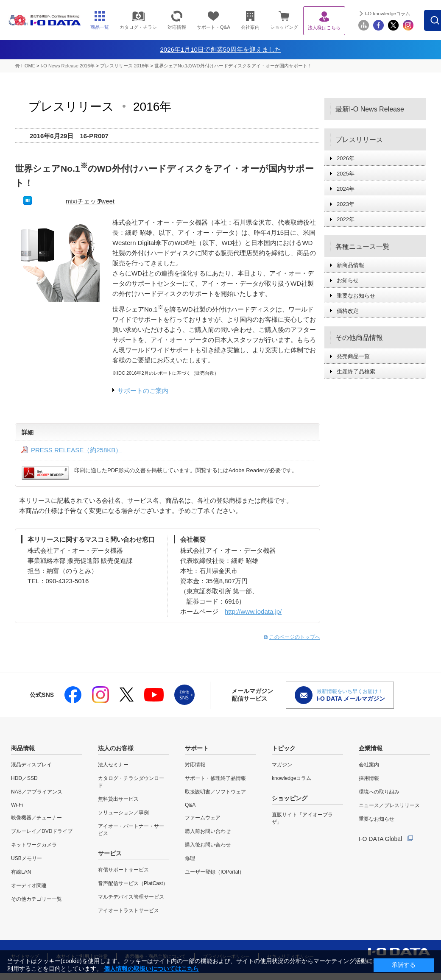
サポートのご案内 (143, 391)
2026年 (346, 158)
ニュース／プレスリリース (389, 805)
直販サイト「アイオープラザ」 (302, 818)
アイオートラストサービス (128, 910)
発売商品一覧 (353, 356)
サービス (110, 853)
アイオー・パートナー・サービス (131, 830)
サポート (197, 748)
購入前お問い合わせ (208, 831)
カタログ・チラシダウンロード (131, 782)
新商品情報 (350, 265)
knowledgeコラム (292, 778)
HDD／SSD (24, 778)
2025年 (346, 174)
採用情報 (369, 778)
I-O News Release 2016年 (68, 66)
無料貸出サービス (118, 799)
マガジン (282, 765)
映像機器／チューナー (36, 818)
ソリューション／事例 (123, 813)
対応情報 (195, 765)
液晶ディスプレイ (31, 765)
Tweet (106, 201)
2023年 (346, 204)
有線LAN (21, 872)
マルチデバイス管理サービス (131, 897)
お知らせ (348, 280)
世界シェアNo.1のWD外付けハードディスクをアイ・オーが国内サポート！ (233, 66)
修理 (190, 858)
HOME (28, 66)
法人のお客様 (116, 748)
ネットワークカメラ (34, 845)
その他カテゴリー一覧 (36, 899)
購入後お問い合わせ (208, 845)
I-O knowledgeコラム (387, 14)
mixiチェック (84, 201)
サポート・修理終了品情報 (215, 778)
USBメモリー (27, 858)
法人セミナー (113, 765)
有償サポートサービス (123, 870)
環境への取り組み (379, 792)
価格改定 (348, 311)
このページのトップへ (295, 637)
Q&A (190, 805)
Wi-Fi (17, 805)
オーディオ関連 (29, 885)
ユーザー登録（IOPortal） (215, 872)
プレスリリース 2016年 (125, 66)
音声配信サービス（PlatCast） (133, 883)
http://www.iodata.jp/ (253, 611)
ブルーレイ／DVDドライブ (42, 831)
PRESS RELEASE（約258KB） (76, 450)
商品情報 (23, 748)
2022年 (346, 219)
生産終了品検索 (356, 372)
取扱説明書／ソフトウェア (215, 792)
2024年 (346, 189)
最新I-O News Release (370, 109)
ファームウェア (203, 818)
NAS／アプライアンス (37, 792)
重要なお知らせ (356, 296)
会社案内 (369, 765)
